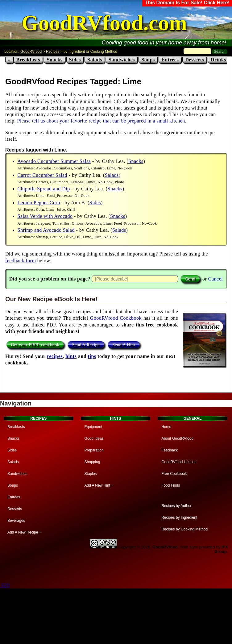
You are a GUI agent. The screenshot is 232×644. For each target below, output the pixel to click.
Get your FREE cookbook (35, 345)
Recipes (53, 52)
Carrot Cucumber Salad (43, 175)
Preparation (94, 450)
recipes (55, 356)
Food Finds (171, 485)
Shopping (92, 462)
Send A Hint (124, 345)
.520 (5, 586)
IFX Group (221, 549)
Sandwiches (122, 60)
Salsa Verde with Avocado (45, 216)
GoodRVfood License (179, 462)
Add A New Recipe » (24, 532)
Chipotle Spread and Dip (44, 189)
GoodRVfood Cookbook (116, 318)
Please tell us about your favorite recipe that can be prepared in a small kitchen (101, 121)
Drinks (218, 60)
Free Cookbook (174, 474)
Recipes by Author (176, 506)
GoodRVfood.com (104, 23)
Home (166, 427)
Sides (75, 60)
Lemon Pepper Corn (39, 203)
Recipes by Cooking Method (184, 529)
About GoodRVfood (177, 438)
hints (71, 356)
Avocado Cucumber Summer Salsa (54, 161)
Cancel (215, 279)
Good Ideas (94, 438)
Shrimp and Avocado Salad (46, 230)
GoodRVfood (31, 52)
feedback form (21, 261)
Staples (91, 474)
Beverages (16, 521)
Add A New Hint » (99, 485)
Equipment (93, 427)
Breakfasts (28, 60)
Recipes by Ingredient (179, 517)
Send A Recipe (86, 345)
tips (92, 356)
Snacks (54, 60)
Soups (148, 60)
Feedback (170, 450)
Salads (95, 60)
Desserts (195, 60)
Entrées (170, 60)
